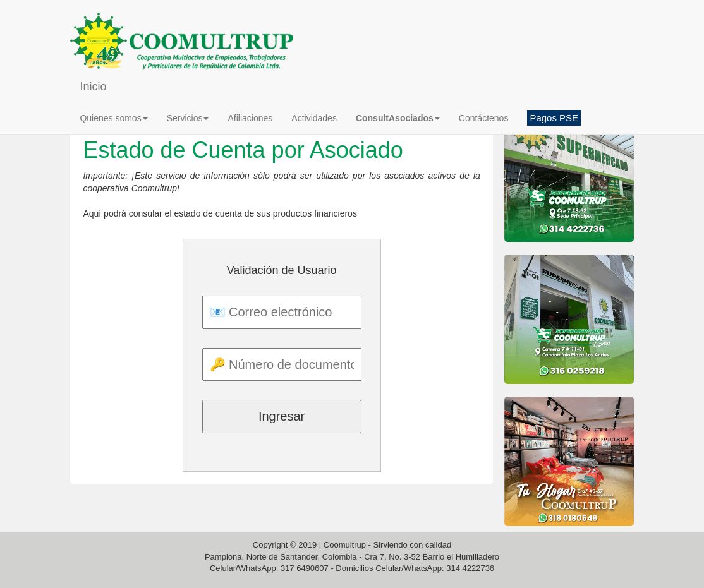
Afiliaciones (250, 118)
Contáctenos (484, 118)
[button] (398, 118)
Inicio (93, 87)
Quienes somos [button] (113, 118)
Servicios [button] (188, 118)
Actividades (314, 118)
